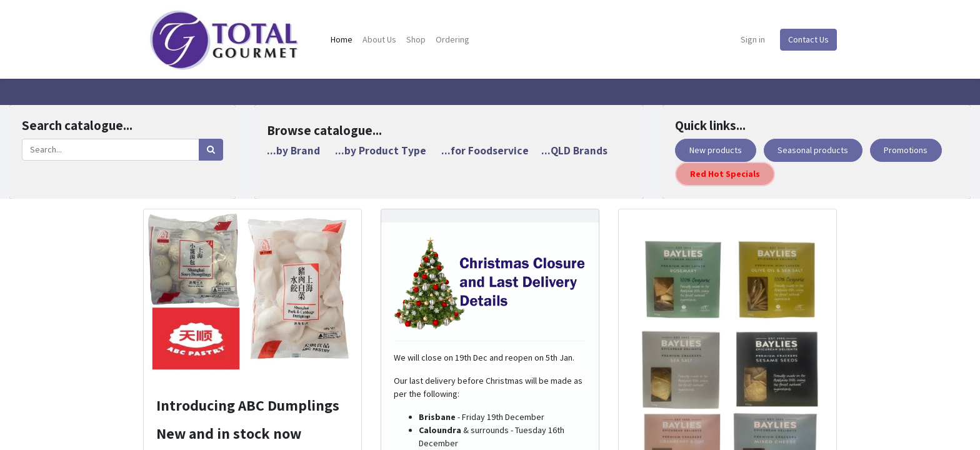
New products (716, 150)
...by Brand (293, 150)
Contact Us (808, 39)
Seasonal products (813, 150)
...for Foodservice (485, 150)
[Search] (211, 150)
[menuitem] (342, 40)
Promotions (906, 150)
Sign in (753, 39)
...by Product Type (381, 150)
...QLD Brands (574, 150)
